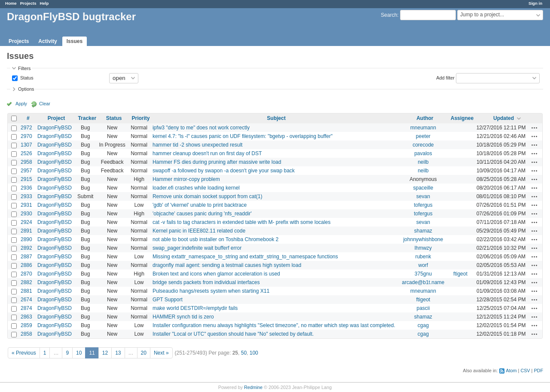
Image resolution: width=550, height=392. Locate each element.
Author (425, 118)
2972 (26, 128)
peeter (423, 136)
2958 (26, 162)
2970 (26, 136)
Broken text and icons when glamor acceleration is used (216, 274)
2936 (26, 188)
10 (79, 353)
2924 (26, 222)
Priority (141, 118)
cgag (423, 325)
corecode (423, 145)
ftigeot (460, 274)
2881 (26, 291)
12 (105, 353)
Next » (161, 353)
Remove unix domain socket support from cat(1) (207, 196)
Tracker (87, 118)
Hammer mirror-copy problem (186, 179)
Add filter (445, 77)
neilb (423, 162)
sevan (423, 196)
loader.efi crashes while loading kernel (196, 188)
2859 (26, 325)
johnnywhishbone (423, 239)
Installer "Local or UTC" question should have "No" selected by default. (233, 334)
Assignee (462, 118)
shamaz (423, 231)
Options (26, 89)
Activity (47, 41)
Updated (504, 118)
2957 (26, 171)
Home (11, 3)
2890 (26, 239)
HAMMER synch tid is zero (183, 317)
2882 (26, 282)
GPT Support (168, 300)
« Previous (24, 353)
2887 (26, 257)
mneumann (423, 128)
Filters (24, 68)
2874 (26, 308)
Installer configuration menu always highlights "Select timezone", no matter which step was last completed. (274, 325)
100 (254, 353)
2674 (26, 300)
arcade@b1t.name (423, 282)
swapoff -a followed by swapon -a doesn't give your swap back (224, 171)
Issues (75, 41)
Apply (21, 104)
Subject (276, 118)
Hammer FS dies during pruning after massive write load (217, 162)
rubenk (423, 257)
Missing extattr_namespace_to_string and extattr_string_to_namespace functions (245, 257)
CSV (525, 371)
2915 (26, 179)
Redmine (253, 387)
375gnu (423, 274)
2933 (26, 196)
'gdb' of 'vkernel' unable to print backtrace (200, 205)
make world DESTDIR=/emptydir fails (195, 308)
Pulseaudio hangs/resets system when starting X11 (211, 291)
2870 (26, 274)
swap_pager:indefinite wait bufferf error (197, 248)
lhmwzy (423, 248)
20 (144, 353)
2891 (26, 231)
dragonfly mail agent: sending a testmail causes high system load (227, 265)
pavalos (423, 153)
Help (44, 3)
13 (118, 353)
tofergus (423, 205)
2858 (26, 334)
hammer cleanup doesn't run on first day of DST (207, 153)
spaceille (423, 188)
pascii (423, 308)
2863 (26, 317)
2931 (26, 205)
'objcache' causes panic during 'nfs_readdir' (202, 214)
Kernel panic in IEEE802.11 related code (199, 231)
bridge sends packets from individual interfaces (206, 282)
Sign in (535, 3)
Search (389, 15)
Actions (535, 128)
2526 (26, 153)
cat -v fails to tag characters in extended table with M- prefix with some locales (241, 222)
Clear (45, 104)
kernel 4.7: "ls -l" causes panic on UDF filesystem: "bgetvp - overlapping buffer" (243, 136)
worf (423, 265)
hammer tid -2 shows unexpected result (197, 145)
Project (57, 118)
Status (26, 77)
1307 (26, 145)
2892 (26, 248)
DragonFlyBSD (55, 128)
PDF (538, 371)
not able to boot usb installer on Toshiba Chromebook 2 (215, 239)
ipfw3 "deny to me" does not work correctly (201, 128)
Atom (511, 371)
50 (244, 353)
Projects (28, 3)
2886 (26, 265)
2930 (26, 214)
